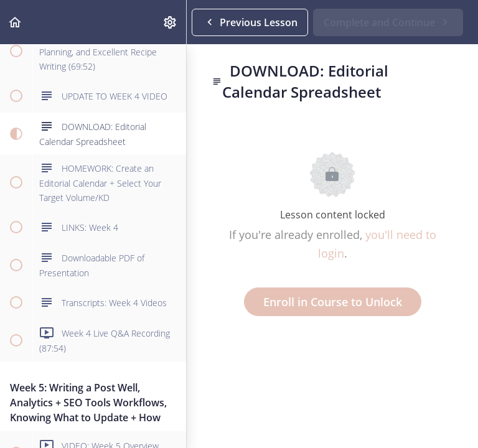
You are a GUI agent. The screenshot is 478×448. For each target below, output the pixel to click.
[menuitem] (171, 22)
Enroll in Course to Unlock (333, 302)
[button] (16, 22)
